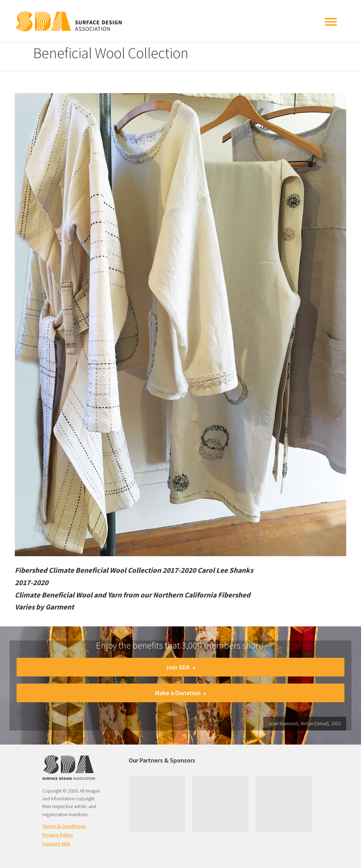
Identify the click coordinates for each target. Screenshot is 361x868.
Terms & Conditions (64, 826)
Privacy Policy (58, 835)
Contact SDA (56, 844)
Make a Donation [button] (181, 693)
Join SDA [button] (180, 667)
